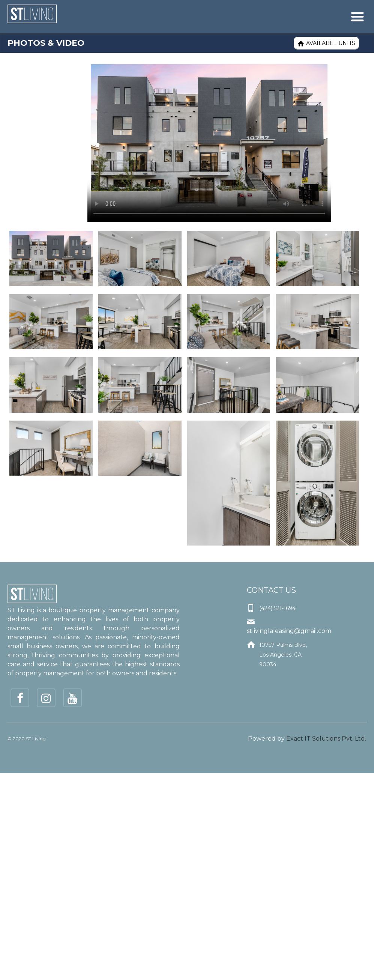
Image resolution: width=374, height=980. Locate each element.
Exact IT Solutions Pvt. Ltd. (326, 739)
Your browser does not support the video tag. (209, 143)
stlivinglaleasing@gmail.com (289, 631)
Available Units (326, 43)
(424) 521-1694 (277, 608)
